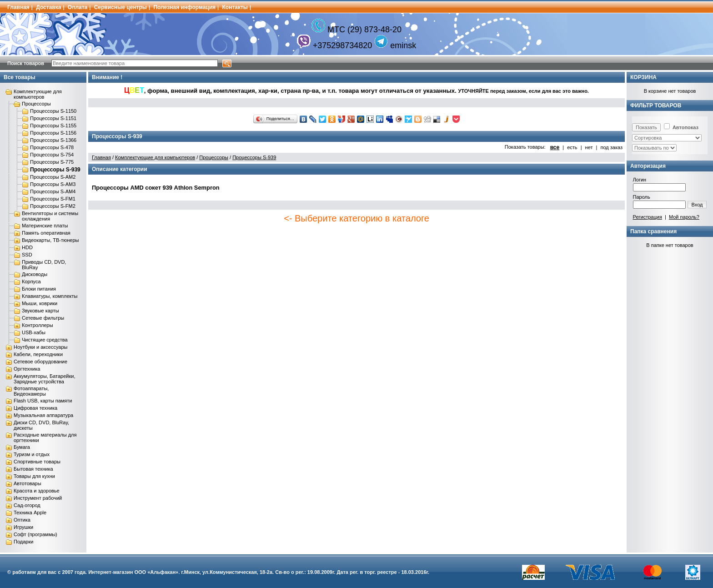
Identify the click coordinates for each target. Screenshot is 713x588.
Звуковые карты (40, 311)
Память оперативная (46, 233)
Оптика (22, 520)
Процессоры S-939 (55, 170)
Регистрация (648, 217)
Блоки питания (39, 289)
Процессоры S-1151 (53, 118)
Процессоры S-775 (52, 162)
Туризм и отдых (32, 454)
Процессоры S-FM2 (53, 206)
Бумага (22, 447)
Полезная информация (184, 7)
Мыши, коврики (40, 303)
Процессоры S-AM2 (53, 177)
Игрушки (23, 527)
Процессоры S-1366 (53, 140)
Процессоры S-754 (52, 155)
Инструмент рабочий (38, 498)
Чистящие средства (45, 340)
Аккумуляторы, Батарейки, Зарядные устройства (44, 379)
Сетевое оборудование (40, 362)
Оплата (78, 7)
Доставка (48, 7)
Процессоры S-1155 (53, 126)
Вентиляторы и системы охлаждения (50, 216)
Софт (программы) (35, 534)
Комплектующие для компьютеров (38, 94)
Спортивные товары (37, 462)
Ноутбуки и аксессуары (40, 347)
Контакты (235, 7)
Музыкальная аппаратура (43, 415)
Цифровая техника (35, 408)
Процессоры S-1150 (53, 111)
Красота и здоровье (37, 491)
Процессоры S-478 (52, 147)
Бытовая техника (33, 469)
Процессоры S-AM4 (53, 191)
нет (589, 147)
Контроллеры (38, 325)
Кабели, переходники (38, 354)
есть (572, 147)
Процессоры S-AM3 (53, 184)
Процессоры (36, 104)
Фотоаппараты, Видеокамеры (31, 391)
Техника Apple (30, 513)
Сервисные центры (121, 7)
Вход (697, 205)
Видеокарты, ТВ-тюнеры (50, 240)
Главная (18, 7)
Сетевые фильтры (43, 318)
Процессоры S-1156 (53, 133)
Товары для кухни (34, 476)
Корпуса (31, 281)
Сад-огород (27, 505)
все (555, 147)
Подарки (23, 542)
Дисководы (35, 274)
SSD (27, 255)
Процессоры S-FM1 (53, 199)
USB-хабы (34, 332)
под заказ (611, 147)
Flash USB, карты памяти (43, 401)
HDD (27, 247)
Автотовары (28, 483)
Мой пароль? (684, 217)
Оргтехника (27, 369)
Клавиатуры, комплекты (50, 296)
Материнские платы (45, 226)
